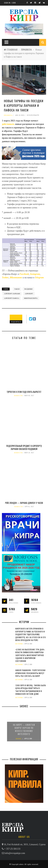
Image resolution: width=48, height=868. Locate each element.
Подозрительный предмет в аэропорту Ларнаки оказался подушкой (24, 447)
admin (21, 864)
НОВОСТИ (18, 396)
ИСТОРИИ (19, 644)
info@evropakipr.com (15, 853)
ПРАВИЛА (26, 50)
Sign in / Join (10, 3)
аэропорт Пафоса (12, 298)
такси (17, 289)
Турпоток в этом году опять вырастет (24, 392)
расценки (28, 289)
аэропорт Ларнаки (12, 294)
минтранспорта (31, 298)
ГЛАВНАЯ (12, 50)
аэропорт (29, 294)
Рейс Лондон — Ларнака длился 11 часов (24, 503)
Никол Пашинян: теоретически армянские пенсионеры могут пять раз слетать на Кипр (30, 673)
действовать (9, 124)
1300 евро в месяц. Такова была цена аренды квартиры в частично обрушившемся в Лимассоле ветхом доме (31, 690)
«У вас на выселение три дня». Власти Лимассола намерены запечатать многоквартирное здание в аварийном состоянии (30, 655)
